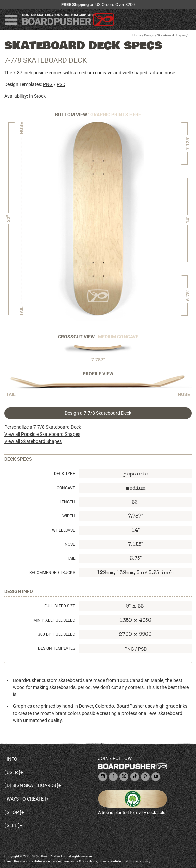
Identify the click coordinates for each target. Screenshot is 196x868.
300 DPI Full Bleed (57, 634)
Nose (70, 544)
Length (67, 502)
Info (12, 759)
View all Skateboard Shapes (33, 441)
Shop (13, 812)
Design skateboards (31, 785)
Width (69, 516)
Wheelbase (64, 530)
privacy (104, 861)
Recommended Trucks (52, 573)
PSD (61, 84)
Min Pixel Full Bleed (54, 620)
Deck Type (65, 474)
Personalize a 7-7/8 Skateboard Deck (43, 427)
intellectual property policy (131, 861)
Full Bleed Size (60, 606)
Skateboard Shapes (171, 35)
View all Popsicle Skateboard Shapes (42, 434)
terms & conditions (84, 861)
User (12, 772)
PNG (48, 84)
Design (149, 35)
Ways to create (25, 799)
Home (137, 35)
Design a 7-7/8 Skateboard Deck (98, 413)
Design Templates (57, 648)
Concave (66, 488)
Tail (71, 558)
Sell (12, 825)
